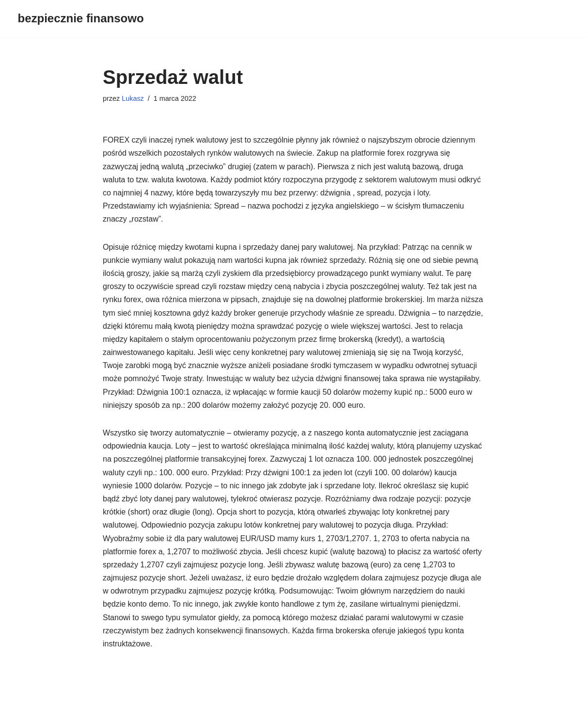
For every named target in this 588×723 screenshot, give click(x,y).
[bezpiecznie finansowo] (81, 19)
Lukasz (133, 98)
